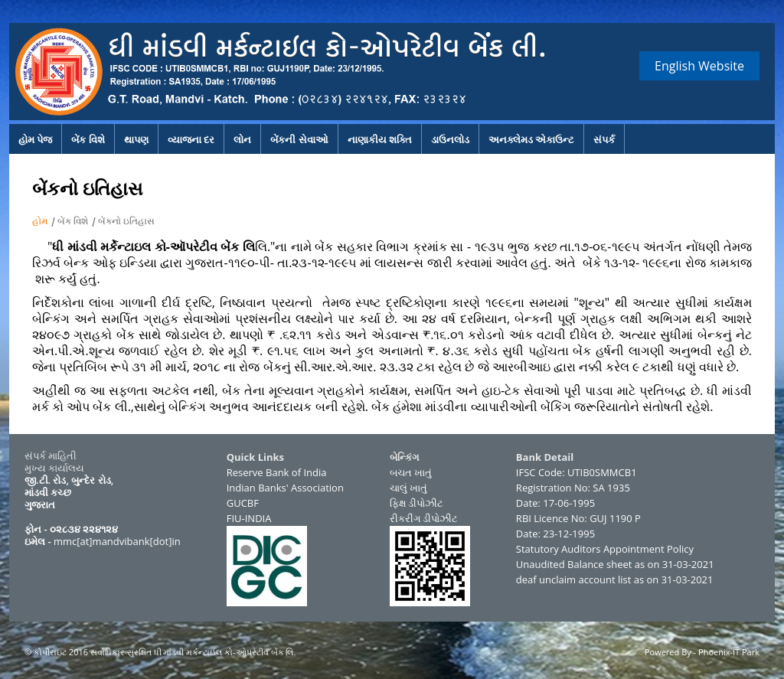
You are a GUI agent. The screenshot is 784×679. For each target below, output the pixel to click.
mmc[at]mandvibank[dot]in (117, 541)
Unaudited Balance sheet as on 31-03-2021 (615, 564)
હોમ (40, 221)
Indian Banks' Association (285, 488)
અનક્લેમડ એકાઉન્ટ (531, 139)
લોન (242, 139)
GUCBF (243, 503)
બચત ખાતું (411, 472)
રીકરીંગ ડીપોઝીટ (424, 518)
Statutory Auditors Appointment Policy (605, 549)
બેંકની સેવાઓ (299, 139)
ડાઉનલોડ (450, 139)
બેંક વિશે (88, 139)
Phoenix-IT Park (729, 652)
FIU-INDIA (249, 518)
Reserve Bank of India (277, 472)
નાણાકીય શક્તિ (380, 139)
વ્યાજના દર (191, 139)
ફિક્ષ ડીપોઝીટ (416, 503)
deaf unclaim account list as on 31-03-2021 (615, 579)
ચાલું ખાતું (408, 488)
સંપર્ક (604, 139)
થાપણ (136, 139)
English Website (699, 66)
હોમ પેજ (35, 139)
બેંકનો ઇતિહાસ (126, 221)
